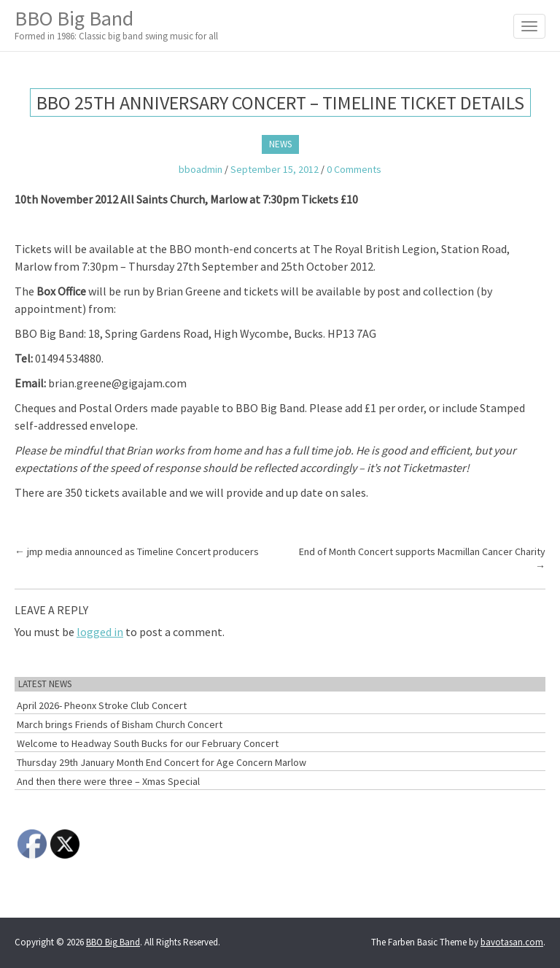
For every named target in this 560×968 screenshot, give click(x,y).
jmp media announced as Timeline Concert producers (137, 551)
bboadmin (201, 169)
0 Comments (354, 169)
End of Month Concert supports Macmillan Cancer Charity (422, 559)
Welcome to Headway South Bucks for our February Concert (148, 743)
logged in (100, 632)
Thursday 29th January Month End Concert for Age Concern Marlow (162, 762)
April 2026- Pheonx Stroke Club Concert (102, 705)
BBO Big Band (116, 24)
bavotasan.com (512, 942)
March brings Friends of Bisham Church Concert (120, 724)
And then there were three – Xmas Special (108, 781)
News (280, 144)
